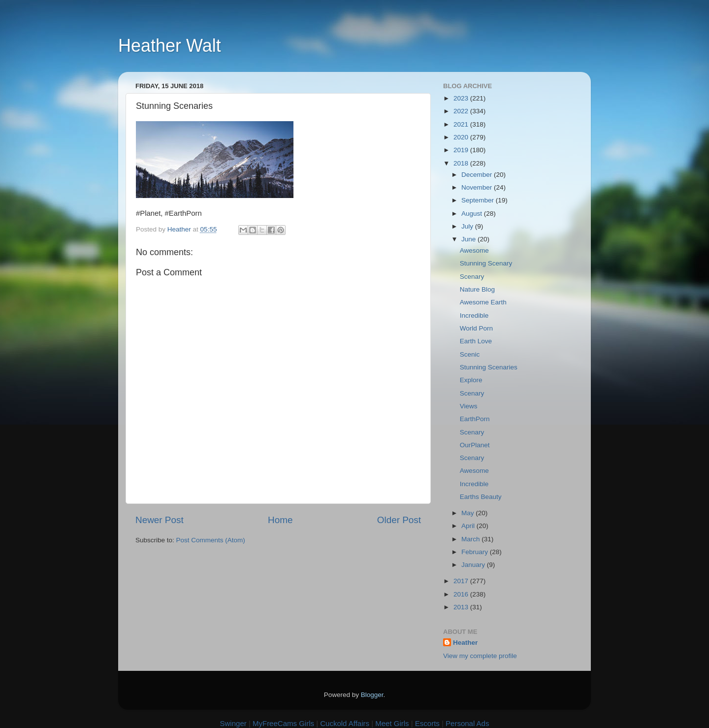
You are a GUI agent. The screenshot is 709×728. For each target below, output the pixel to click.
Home (280, 520)
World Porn (476, 328)
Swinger (233, 723)
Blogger (372, 695)
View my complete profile (480, 656)
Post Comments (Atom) (211, 540)
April (469, 526)
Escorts (427, 723)
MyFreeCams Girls (283, 723)
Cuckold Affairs (345, 723)
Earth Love (476, 341)
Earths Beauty (481, 497)
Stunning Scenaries (489, 367)
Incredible (474, 315)
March (471, 539)
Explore (471, 380)
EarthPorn (475, 419)
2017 (462, 581)
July (468, 226)
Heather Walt (170, 46)
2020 (462, 137)
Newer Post (160, 520)
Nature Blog (477, 289)
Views (469, 406)
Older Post (399, 520)
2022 (462, 111)
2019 (462, 150)
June (469, 239)
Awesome (474, 250)
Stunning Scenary (486, 263)
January (474, 565)
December (478, 175)
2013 (462, 607)
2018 (462, 163)
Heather (465, 643)
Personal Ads (467, 723)
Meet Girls (392, 723)
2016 (462, 594)
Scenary (472, 277)
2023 (462, 98)
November (478, 187)
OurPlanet (475, 445)
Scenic (470, 354)
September (479, 200)
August (473, 214)
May (468, 513)
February (476, 552)
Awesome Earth (483, 302)
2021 (462, 124)
